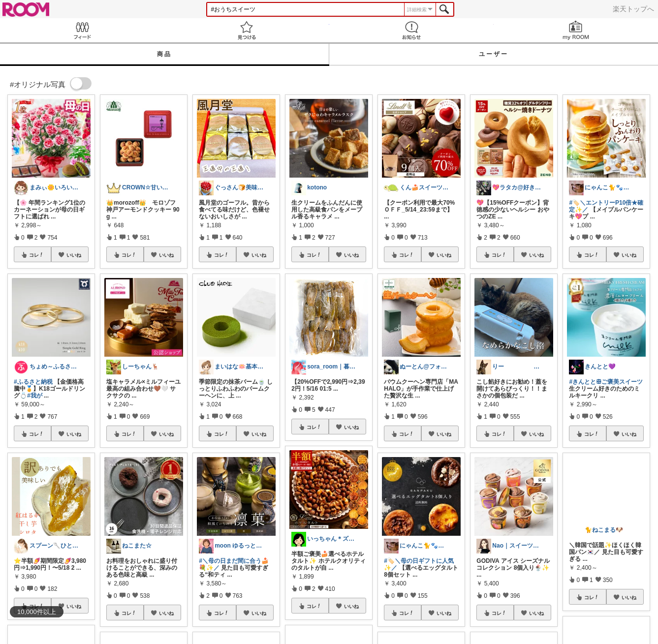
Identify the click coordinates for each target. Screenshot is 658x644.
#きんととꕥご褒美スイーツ (606, 382)
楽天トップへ (633, 9)
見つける (247, 30)
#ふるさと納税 (33, 382)
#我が (35, 396)
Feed (82, 30)
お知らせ (411, 30)
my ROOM (576, 30)
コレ (36, 255)
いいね (74, 255)
